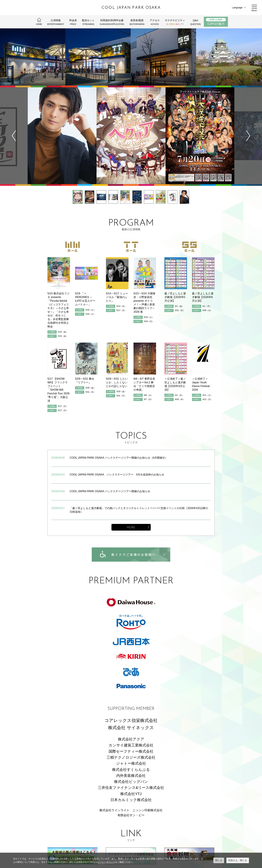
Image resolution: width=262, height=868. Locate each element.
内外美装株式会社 (131, 721)
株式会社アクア (131, 685)
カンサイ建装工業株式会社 (131, 691)
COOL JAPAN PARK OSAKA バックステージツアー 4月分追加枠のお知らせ (117, 420)
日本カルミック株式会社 (131, 745)
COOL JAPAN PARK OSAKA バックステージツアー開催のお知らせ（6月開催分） (119, 403)
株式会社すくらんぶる (131, 715)
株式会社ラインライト (114, 756)
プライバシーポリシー (104, 862)
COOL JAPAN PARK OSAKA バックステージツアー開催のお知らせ (110, 437)
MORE (131, 473)
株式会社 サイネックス (131, 673)
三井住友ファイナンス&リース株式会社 (131, 733)
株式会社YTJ (131, 739)
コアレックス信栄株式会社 (131, 666)
